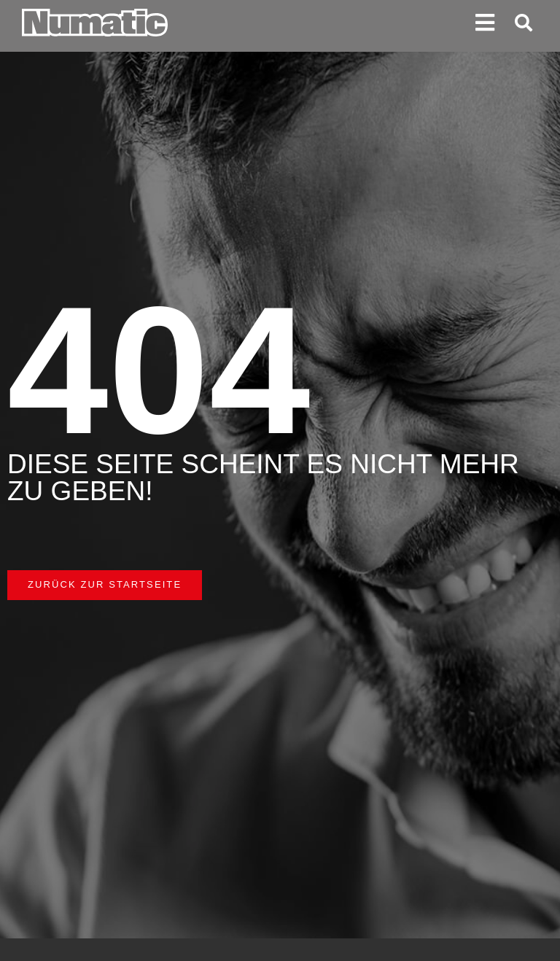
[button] (485, 23)
